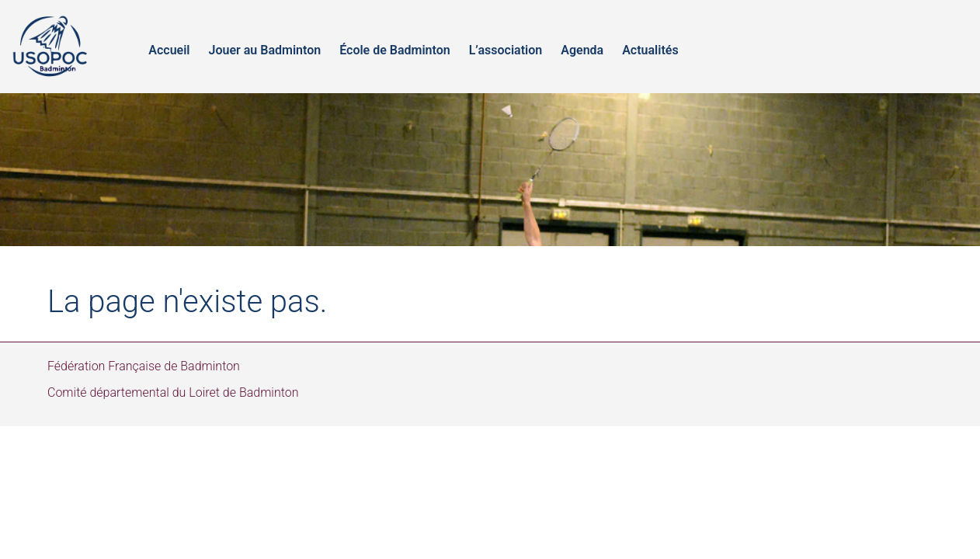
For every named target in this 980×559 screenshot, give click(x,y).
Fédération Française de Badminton (144, 366)
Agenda (582, 50)
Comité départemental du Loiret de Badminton (173, 392)
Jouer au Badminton (264, 50)
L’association (506, 50)
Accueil (169, 50)
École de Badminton (395, 50)
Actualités (650, 50)
